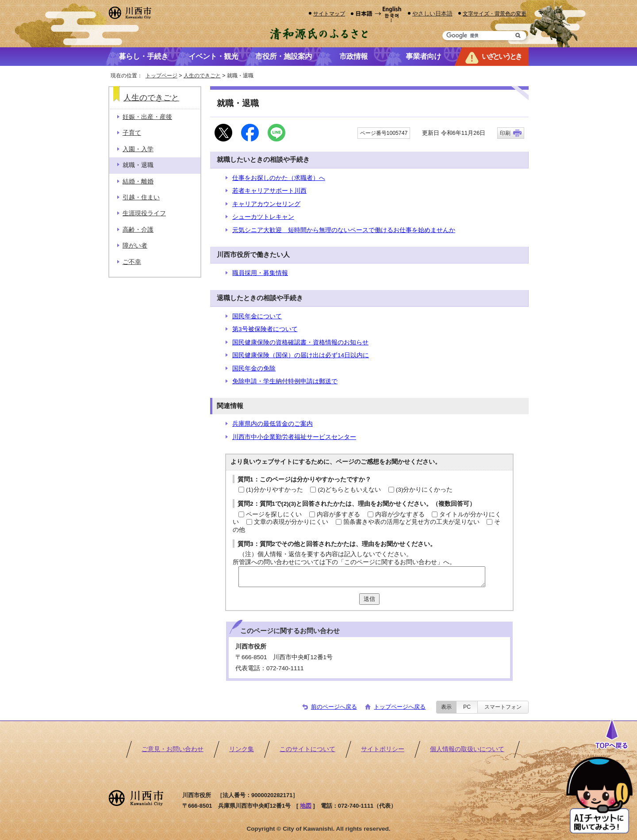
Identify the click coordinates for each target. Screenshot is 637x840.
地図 (306, 806)
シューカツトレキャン (263, 217)
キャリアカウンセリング (266, 204)
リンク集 (242, 749)
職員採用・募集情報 (260, 273)
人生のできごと (202, 76)
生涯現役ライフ (144, 213)
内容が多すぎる (338, 514)
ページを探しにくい (274, 514)
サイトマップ (329, 13)
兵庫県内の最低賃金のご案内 (272, 424)
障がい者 (135, 246)
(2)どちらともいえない (349, 490)
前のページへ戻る (334, 707)
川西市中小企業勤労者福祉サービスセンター (294, 437)
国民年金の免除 (254, 368)
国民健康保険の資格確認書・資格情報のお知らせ (300, 342)
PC (467, 707)
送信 (369, 599)
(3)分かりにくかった (424, 490)
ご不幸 (132, 262)
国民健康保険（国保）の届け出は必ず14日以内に (301, 355)
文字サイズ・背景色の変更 (495, 13)
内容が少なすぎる (400, 514)
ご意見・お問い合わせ (173, 749)
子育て (132, 133)
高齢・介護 (138, 230)
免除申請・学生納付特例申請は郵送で (285, 381)
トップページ (161, 76)
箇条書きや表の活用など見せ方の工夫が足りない (411, 522)
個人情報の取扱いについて (467, 749)
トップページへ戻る (400, 707)
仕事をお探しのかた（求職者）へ (279, 178)
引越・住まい (141, 197)
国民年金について (257, 316)
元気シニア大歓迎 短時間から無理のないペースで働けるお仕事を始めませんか (344, 230)
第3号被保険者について (265, 329)
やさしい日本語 (432, 13)
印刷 (505, 133)
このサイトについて (307, 749)
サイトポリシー (383, 749)
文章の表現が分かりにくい (291, 522)
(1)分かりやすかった (274, 490)
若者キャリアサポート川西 (269, 191)
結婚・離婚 (138, 181)
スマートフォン (503, 707)
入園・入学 (138, 149)
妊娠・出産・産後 (147, 117)
